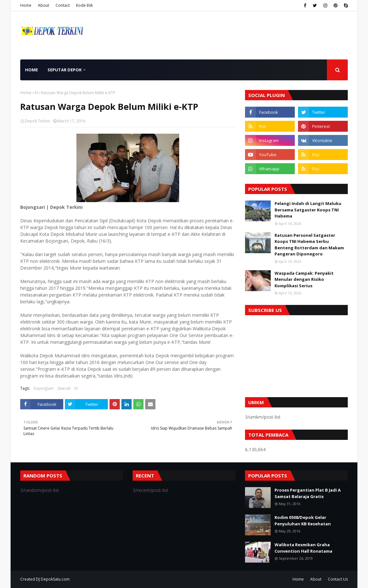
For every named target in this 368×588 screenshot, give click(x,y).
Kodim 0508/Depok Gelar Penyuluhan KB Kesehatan (303, 521)
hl (36, 93)
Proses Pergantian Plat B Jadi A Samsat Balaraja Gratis (308, 493)
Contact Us (338, 579)
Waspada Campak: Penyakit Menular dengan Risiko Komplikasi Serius (304, 279)
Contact (63, 5)
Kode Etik (84, 5)
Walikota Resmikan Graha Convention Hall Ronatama (303, 548)
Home (26, 5)
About (44, 5)
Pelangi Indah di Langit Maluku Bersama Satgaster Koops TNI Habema (308, 210)
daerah (64, 388)
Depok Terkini (37, 121)
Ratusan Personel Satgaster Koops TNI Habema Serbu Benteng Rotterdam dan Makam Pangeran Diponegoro (309, 245)
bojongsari (44, 388)
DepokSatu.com (55, 579)
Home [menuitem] (31, 70)
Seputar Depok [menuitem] (65, 70)
